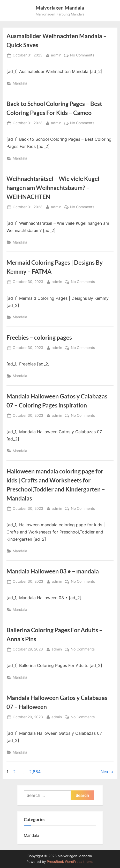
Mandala (20, 83)
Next (105, 772)
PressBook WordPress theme (70, 862)
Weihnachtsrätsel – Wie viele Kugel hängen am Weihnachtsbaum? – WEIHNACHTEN (53, 188)
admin (56, 55)
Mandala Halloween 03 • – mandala (53, 571)
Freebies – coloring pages (39, 337)
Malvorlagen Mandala (60, 8)
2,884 (35, 772)
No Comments (82, 55)
